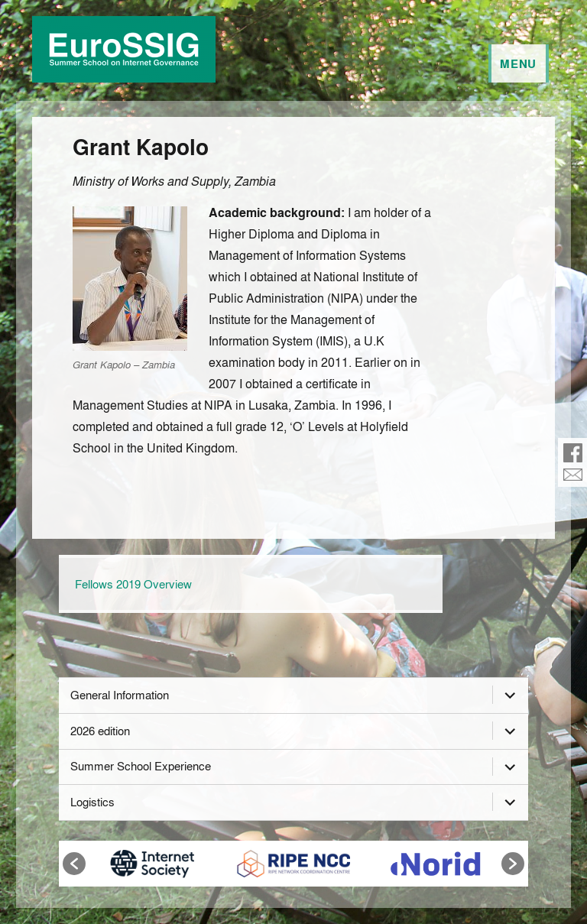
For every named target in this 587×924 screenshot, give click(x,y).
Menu (518, 63)
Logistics (92, 802)
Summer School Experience (141, 766)
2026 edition (100, 731)
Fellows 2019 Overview (133, 584)
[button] (74, 864)
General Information (120, 695)
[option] (152, 864)
